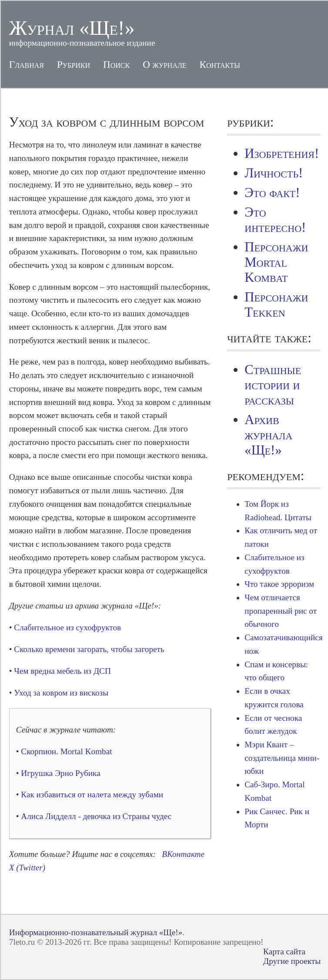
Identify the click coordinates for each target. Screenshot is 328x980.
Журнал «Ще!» (72, 28)
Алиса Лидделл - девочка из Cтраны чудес (96, 816)
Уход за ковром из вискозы (61, 693)
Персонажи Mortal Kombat (276, 262)
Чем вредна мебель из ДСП (62, 671)
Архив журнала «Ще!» (268, 435)
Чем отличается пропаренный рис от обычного (281, 611)
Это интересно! (275, 220)
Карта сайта (284, 952)
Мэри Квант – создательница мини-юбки (282, 758)
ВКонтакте (183, 854)
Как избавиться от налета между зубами (92, 794)
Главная (27, 64)
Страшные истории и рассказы (273, 385)
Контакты (220, 64)
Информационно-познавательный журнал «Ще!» (96, 932)
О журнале (164, 64)
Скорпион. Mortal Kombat (66, 751)
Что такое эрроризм (279, 584)
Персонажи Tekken (276, 305)
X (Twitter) (27, 868)
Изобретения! (282, 154)
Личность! (274, 173)
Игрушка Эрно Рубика (60, 773)
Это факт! (272, 193)
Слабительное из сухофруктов (67, 627)
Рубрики (74, 64)
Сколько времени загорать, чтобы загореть (89, 649)
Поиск (116, 64)
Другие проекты (292, 961)
